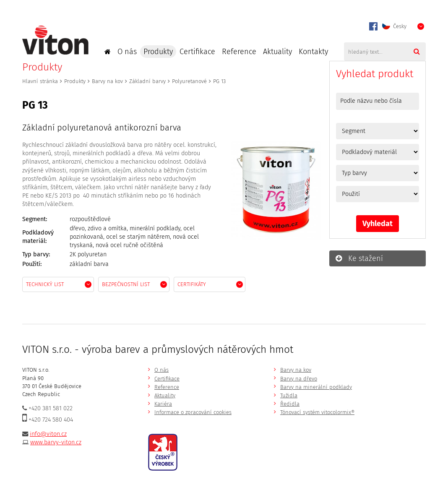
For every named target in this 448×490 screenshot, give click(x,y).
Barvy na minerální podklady (316, 387)
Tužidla (289, 395)
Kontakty (313, 52)
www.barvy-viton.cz (56, 442)
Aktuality (277, 52)
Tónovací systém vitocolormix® (317, 412)
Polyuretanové (189, 81)
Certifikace (197, 52)
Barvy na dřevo (299, 379)
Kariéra (163, 404)
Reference (239, 52)
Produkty (158, 52)
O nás (127, 52)
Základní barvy (147, 81)
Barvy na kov (107, 81)
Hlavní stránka (40, 81)
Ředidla (290, 404)
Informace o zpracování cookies (193, 412)
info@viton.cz (48, 434)
